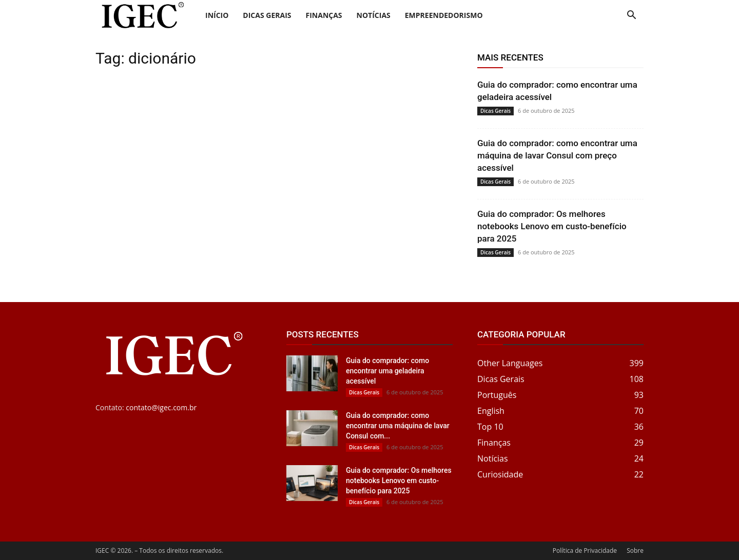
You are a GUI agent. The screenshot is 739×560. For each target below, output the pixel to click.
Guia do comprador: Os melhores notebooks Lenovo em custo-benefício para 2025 (552, 226)
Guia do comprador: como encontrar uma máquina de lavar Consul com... (398, 426)
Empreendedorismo (444, 15)
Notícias (374, 15)
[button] (631, 16)
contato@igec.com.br (161, 407)
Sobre (635, 551)
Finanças (324, 15)
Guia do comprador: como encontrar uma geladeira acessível (387, 371)
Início (217, 15)
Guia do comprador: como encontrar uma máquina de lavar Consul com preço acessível (557, 155)
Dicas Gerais (267, 15)
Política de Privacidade (585, 551)
